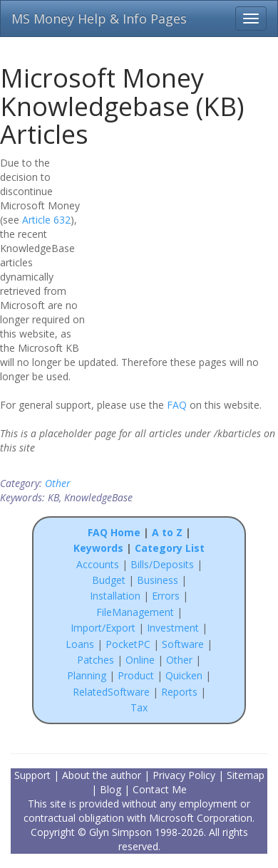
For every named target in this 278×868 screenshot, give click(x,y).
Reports (179, 692)
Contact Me (160, 789)
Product (136, 675)
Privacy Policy (184, 775)
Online (140, 660)
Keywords (98, 548)
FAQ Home (114, 532)
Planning (87, 675)
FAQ (177, 405)
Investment (173, 628)
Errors (167, 596)
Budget (109, 580)
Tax (139, 707)
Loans (80, 644)
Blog (110, 789)
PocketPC (128, 644)
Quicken (184, 675)
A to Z (167, 532)
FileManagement (135, 612)
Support (32, 775)
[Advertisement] (187, 247)
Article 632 (46, 220)
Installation (117, 596)
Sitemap (246, 775)
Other (58, 483)
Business (159, 580)
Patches (96, 660)
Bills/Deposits (162, 564)
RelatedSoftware (111, 692)
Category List (170, 548)
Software (183, 644)
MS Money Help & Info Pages (99, 19)
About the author (102, 775)
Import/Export (103, 628)
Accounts (98, 564)
